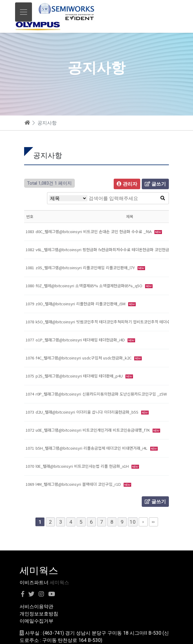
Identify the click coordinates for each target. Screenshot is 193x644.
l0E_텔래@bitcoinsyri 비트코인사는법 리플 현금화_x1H (83, 466)
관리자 (127, 184)
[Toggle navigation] (24, 12)
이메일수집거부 (36, 621)
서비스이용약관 (36, 607)
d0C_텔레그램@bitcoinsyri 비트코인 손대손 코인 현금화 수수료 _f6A (94, 231)
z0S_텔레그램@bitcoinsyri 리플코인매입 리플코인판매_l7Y (86, 268)
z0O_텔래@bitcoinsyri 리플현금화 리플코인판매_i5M (81, 304)
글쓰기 (155, 184)
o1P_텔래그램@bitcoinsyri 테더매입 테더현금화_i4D (81, 340)
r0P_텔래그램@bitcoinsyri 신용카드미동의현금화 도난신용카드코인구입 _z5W (102, 394)
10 (133, 522)
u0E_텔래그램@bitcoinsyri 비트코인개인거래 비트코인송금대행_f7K (93, 430)
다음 (143, 522)
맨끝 (153, 522)
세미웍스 (59, 582)
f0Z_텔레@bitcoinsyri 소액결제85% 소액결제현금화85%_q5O (90, 286)
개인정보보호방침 (39, 614)
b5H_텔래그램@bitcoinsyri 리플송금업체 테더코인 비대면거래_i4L (92, 448)
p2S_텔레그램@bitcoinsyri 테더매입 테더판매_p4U (80, 376)
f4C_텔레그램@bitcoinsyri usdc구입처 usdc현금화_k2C (84, 358)
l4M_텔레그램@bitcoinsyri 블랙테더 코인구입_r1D (79, 484)
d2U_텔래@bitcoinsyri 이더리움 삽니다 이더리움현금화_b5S (88, 412)
